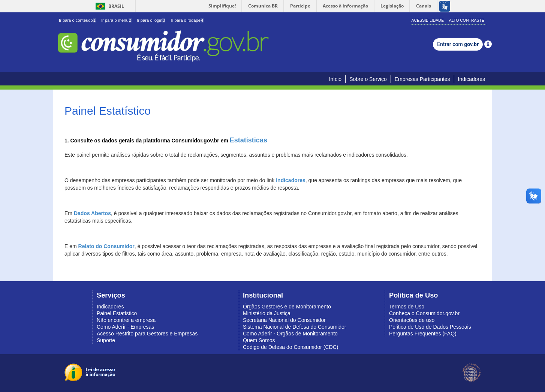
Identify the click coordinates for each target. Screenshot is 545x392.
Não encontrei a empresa (126, 320)
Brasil (109, 6)
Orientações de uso (412, 320)
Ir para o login (151, 20)
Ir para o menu (116, 20)
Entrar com (458, 44)
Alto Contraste (467, 20)
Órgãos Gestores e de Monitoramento (287, 307)
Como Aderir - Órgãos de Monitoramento (290, 334)
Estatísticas (249, 140)
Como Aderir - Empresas (125, 327)
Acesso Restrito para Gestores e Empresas (147, 334)
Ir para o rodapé (187, 20)
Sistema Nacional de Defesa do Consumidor (294, 327)
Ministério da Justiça (267, 313)
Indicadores (472, 79)
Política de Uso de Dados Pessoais (430, 327)
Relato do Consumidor (106, 246)
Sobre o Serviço (368, 79)
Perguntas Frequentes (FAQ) (423, 334)
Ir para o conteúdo (77, 20)
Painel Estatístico (117, 313)
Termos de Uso (407, 307)
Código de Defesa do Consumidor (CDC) (290, 347)
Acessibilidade (428, 20)
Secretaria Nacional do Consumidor (284, 320)
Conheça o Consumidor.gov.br (424, 313)
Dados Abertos (92, 213)
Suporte (106, 340)
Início (335, 79)
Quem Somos (259, 340)
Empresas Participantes (422, 79)
